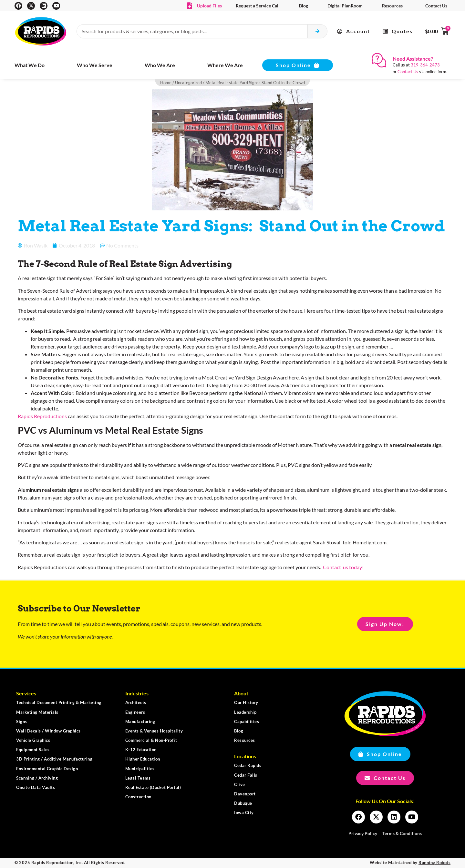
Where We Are (225, 65)
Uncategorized (188, 83)
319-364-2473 (425, 65)
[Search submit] (318, 31)
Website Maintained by (410, 863)
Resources (392, 6)
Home (166, 83)
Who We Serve (95, 65)
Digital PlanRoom (345, 6)
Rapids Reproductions (42, 416)
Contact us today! (343, 567)
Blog (304, 6)
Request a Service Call (258, 6)
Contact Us (436, 6)
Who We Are (160, 65)
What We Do (30, 65)
